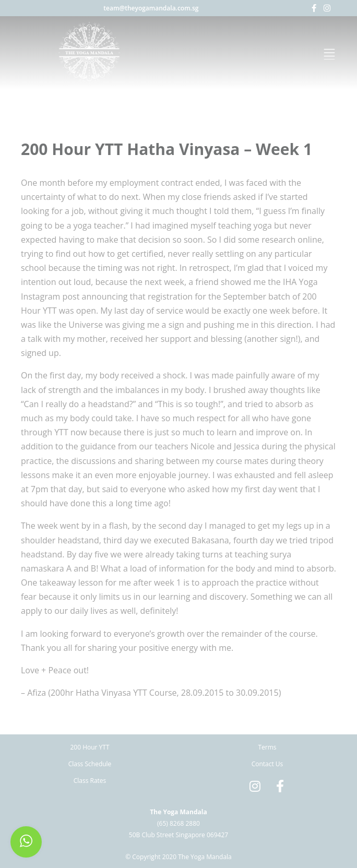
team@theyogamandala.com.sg (151, 8)
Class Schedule (90, 764)
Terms (267, 747)
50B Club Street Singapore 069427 (178, 835)
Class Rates (90, 781)
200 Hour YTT (90, 747)
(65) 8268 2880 (178, 823)
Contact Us (267, 764)
